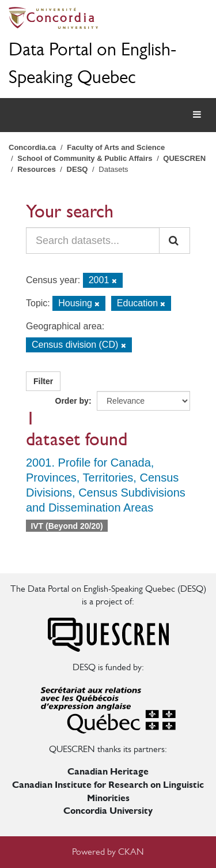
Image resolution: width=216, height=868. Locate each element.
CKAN (131, 852)
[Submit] (175, 241)
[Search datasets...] (93, 241)
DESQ (77, 169)
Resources (36, 169)
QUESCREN (184, 158)
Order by (72, 401)
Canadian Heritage (108, 771)
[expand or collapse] (197, 115)
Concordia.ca (32, 147)
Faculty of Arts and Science (116, 147)
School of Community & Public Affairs (85, 158)
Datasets (113, 169)
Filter (43, 381)
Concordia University (108, 811)
